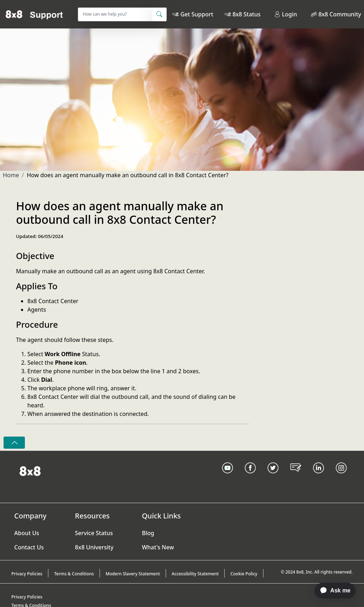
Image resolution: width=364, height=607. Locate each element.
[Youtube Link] (227, 477)
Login (286, 14)
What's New (158, 547)
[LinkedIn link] (318, 477)
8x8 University (94, 547)
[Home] (34, 14)
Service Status (94, 533)
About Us (27, 533)
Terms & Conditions (74, 574)
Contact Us (29, 547)
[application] (331, 591)
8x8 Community (340, 14)
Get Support (197, 14)
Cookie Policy (244, 574)
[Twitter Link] (273, 477)
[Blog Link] (296, 477)
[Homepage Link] (30, 470)
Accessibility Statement (195, 574)
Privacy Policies (27, 574)
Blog (148, 533)
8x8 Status (247, 14)
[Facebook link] (250, 477)
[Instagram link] (341, 477)
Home (11, 175)
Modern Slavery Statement (133, 574)
